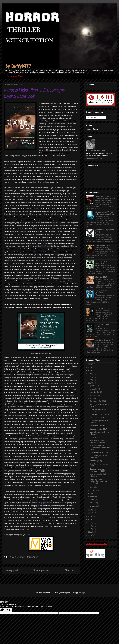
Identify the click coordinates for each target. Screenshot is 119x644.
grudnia (93, 386)
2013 (90, 526)
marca (92, 500)
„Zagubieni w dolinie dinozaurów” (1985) (97, 470)
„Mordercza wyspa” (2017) (99, 452)
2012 (90, 529)
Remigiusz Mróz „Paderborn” (101, 292)
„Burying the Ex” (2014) (98, 401)
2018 (90, 510)
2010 (90, 535)
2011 (90, 532)
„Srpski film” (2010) (102, 196)
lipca (92, 487)
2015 (90, 519)
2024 (90, 367)
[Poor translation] (8, 610)
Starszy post (71, 570)
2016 (90, 516)
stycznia (93, 506)
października (95, 392)
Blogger (82, 592)
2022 (90, 374)
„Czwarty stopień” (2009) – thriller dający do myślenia (105, 213)
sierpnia (93, 398)
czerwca (93, 490)
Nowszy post (11, 570)
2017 (90, 513)
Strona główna (41, 570)
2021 (90, 377)
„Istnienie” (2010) (96, 461)
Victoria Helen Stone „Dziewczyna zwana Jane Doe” (100, 448)
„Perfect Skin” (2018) (97, 418)
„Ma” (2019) (94, 437)
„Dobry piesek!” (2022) (103, 245)
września (93, 395)
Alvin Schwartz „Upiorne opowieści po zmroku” (98, 441)
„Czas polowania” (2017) (98, 429)
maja (92, 493)
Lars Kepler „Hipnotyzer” (104, 340)
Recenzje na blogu (15, 77)
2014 (90, 523)
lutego (92, 503)
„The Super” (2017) (102, 309)
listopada (93, 389)
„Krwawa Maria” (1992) (98, 426)
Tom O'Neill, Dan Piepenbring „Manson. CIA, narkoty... (98, 481)
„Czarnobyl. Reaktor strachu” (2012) (102, 262)
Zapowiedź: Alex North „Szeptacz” (98, 410)
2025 (90, 364)
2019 (90, 383)
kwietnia (93, 496)
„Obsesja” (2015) (101, 277)
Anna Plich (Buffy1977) (97, 150)
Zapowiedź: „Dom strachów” (100, 414)
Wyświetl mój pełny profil (94, 158)
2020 (90, 380)
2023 (90, 370)
